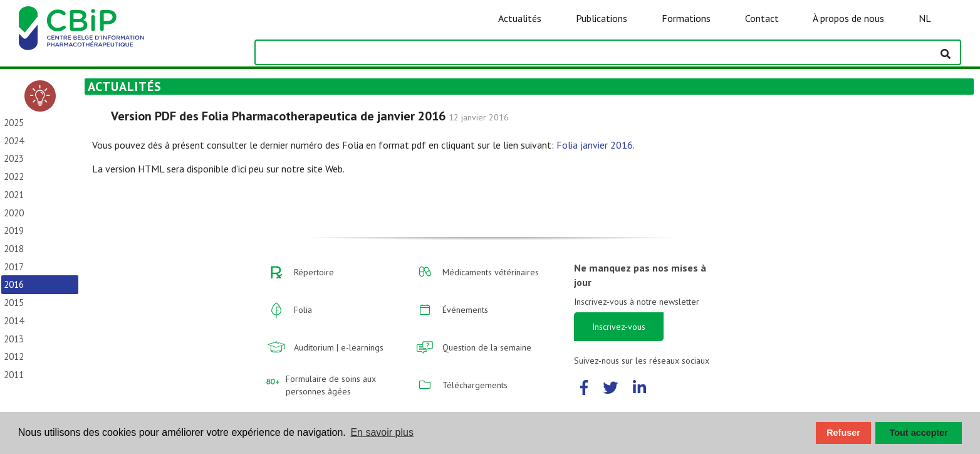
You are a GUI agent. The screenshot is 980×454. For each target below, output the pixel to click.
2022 (14, 177)
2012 (14, 356)
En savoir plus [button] (382, 432)
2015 (14, 303)
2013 (14, 339)
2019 (14, 230)
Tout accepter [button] (919, 433)
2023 (14, 158)
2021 (14, 195)
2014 (14, 321)
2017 (14, 267)
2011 (14, 375)
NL (925, 18)
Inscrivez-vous (619, 327)
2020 (14, 213)
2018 (14, 249)
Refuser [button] (843, 433)
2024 (14, 141)
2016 (14, 284)
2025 (14, 123)
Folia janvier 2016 (595, 145)
